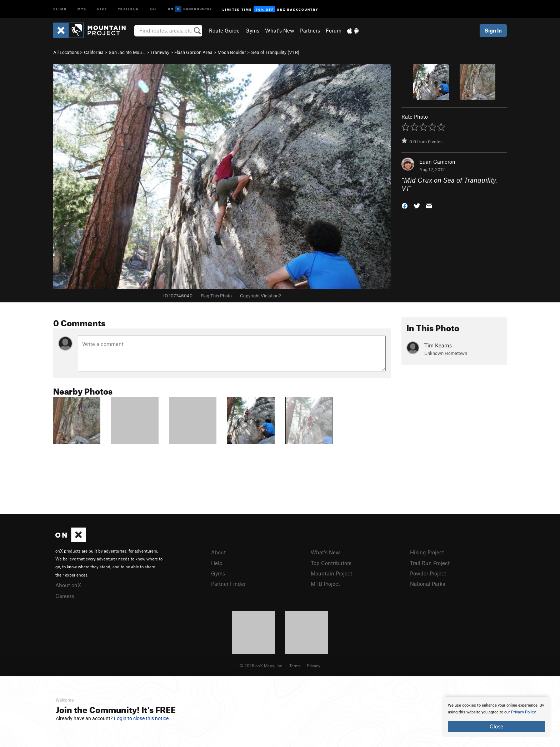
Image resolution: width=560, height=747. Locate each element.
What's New (280, 30)
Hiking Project (427, 552)
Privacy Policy (523, 712)
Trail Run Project (430, 563)
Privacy (314, 666)
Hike (102, 9)
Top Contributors (331, 563)
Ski (153, 9)
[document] (496, 717)
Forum (334, 30)
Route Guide (224, 30)
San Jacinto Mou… (127, 52)
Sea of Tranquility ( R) (275, 52)
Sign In (493, 30)
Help (217, 563)
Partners (310, 30)
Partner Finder (228, 584)
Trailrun (128, 9)
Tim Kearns (438, 345)
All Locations (66, 52)
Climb (60, 9)
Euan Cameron (437, 162)
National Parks (427, 584)
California (94, 52)
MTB (82, 9)
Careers (65, 596)
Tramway (160, 52)
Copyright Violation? (260, 296)
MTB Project (325, 584)
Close (496, 726)
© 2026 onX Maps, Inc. (261, 666)
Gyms (252, 30)
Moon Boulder (232, 52)
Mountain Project (331, 573)
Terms (295, 666)
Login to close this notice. (142, 718)
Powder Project (428, 573)
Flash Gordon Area (193, 52)
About (218, 552)
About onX (68, 585)
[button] (405, 205)
